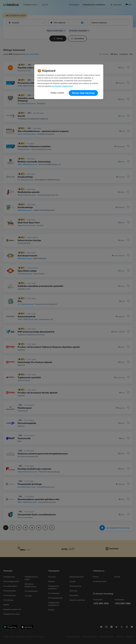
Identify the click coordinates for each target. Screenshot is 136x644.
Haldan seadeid (57, 93)
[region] (69, 82)
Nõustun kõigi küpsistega (83, 93)
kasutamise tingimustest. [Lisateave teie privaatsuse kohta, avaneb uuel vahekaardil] (62, 86)
